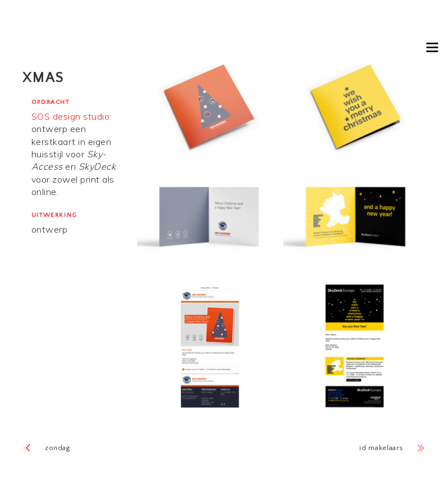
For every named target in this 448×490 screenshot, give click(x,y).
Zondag (58, 448)
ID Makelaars (381, 448)
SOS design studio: (72, 116)
